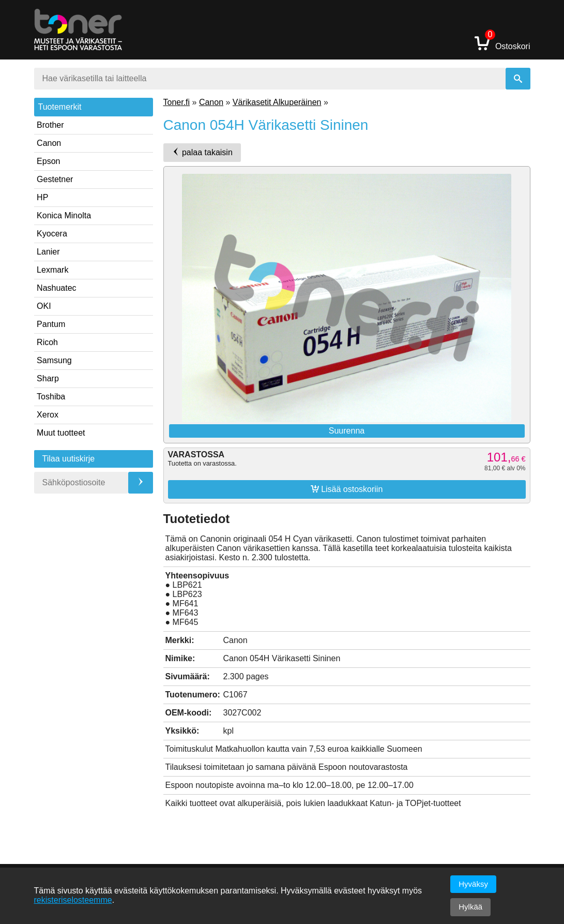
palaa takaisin (202, 152)
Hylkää (470, 907)
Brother (50, 125)
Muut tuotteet (61, 433)
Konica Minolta (64, 215)
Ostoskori (502, 43)
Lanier (48, 252)
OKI (44, 306)
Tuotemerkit (60, 107)
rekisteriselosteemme (73, 900)
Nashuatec (57, 288)
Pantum (51, 324)
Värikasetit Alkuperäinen (277, 102)
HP (42, 197)
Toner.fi (177, 102)
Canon (49, 143)
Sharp (48, 378)
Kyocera (52, 234)
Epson (48, 161)
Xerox (48, 415)
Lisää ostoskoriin (347, 489)
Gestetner (55, 179)
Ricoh (47, 342)
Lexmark (52, 270)
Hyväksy (473, 884)
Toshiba (51, 397)
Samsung (54, 360)
